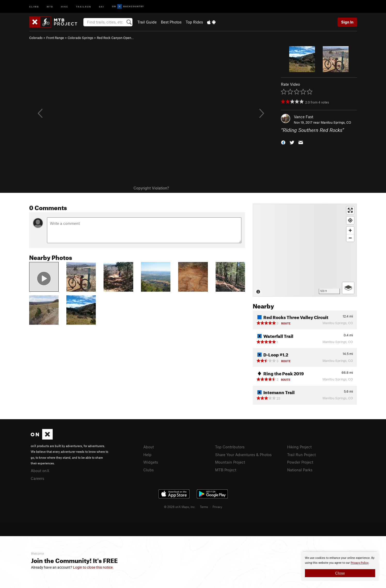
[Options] (348, 288)
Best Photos (171, 22)
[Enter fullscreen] (350, 210)
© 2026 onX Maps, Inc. (180, 507)
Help (147, 455)
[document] (340, 566)
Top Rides (194, 22)
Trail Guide (147, 22)
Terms (204, 507)
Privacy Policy (360, 563)
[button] (283, 142)
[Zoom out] (350, 238)
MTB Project (226, 470)
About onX (40, 471)
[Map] (305, 250)
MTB (50, 6)
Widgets (151, 462)
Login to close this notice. (93, 567)
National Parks (300, 470)
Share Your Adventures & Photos (243, 455)
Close (340, 573)
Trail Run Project (301, 455)
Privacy (217, 507)
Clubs (148, 470)
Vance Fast (304, 117)
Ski (102, 6)
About (149, 447)
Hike (65, 6)
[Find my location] (350, 220)
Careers (37, 478)
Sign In (347, 22)
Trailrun (84, 6)
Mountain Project (230, 462)
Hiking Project (299, 447)
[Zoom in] (350, 230)
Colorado (36, 38)
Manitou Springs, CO (336, 122)
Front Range (55, 38)
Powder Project (300, 462)
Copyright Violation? (151, 188)
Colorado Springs (80, 38)
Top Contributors (230, 447)
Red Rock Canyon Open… (115, 38)
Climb (34, 6)
